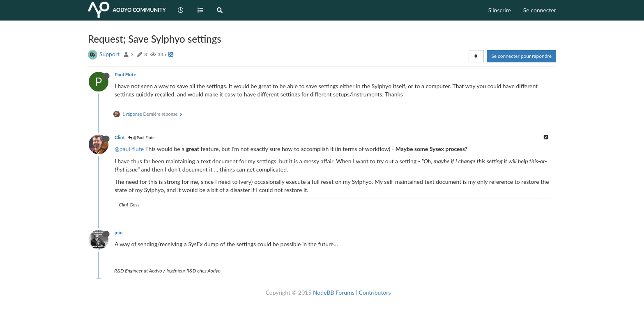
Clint (120, 137)
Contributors (375, 292)
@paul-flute (129, 149)
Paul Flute (125, 74)
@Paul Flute (141, 137)
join (119, 232)
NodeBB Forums (334, 292)
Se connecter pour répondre (521, 56)
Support (109, 54)
